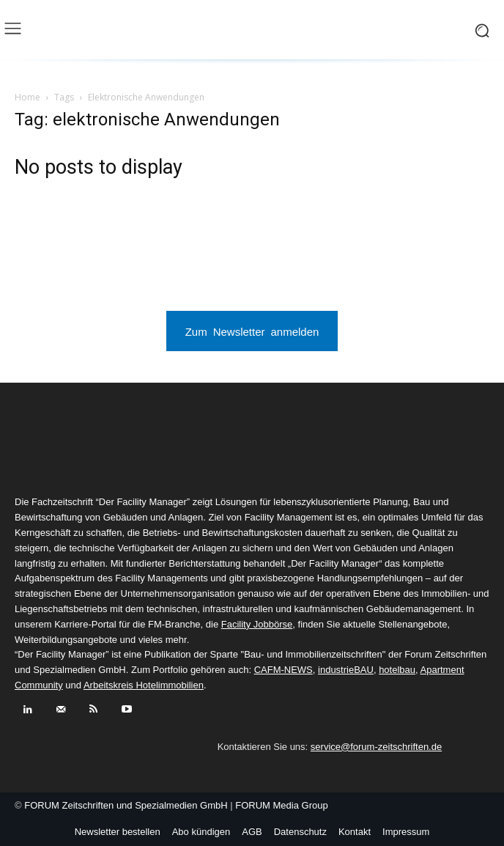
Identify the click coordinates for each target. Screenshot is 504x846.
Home (27, 97)
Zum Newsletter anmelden (252, 331)
